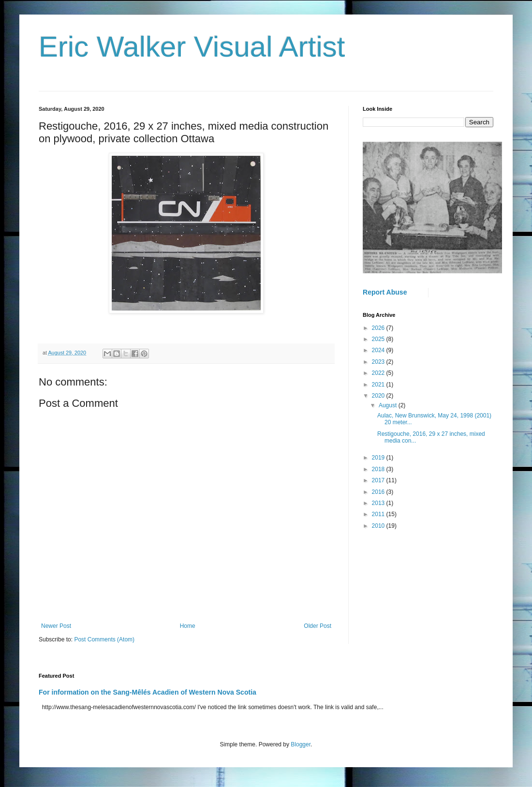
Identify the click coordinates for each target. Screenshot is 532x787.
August (389, 405)
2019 (379, 458)
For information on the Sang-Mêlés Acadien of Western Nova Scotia (148, 692)
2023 (379, 362)
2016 (379, 492)
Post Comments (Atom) (104, 639)
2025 (379, 339)
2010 (379, 526)
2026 (379, 328)
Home (188, 626)
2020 (379, 396)
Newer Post (56, 626)
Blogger (301, 744)
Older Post (318, 626)
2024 (379, 350)
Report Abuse (385, 292)
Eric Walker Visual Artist (192, 47)
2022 (379, 373)
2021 (379, 385)
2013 (379, 503)
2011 (379, 514)
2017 (379, 480)
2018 (379, 469)
